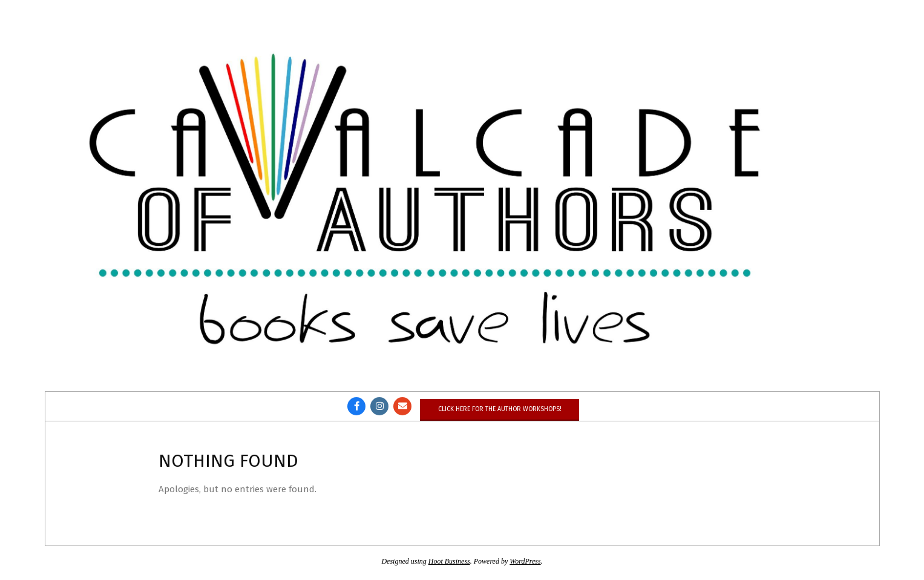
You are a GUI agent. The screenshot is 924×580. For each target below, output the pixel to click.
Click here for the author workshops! (500, 409)
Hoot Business (449, 561)
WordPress (525, 561)
